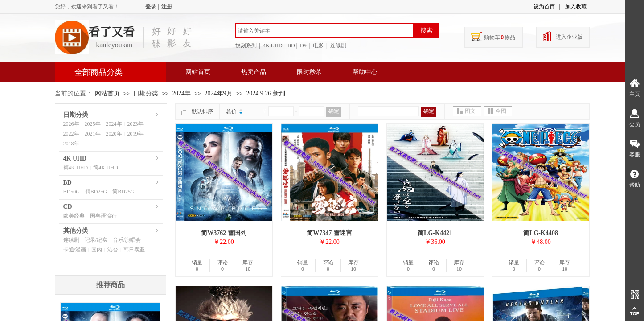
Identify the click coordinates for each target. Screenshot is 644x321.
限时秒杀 (309, 72)
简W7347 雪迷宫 (329, 233)
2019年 (135, 134)
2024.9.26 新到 (266, 93)
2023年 (135, 124)
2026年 (71, 124)
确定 (334, 111)
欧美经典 (74, 216)
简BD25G (123, 192)
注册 (167, 7)
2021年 (93, 134)
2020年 (114, 134)
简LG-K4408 (541, 233)
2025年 (93, 124)
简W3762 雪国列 (224, 233)
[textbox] (324, 31)
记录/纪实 (96, 240)
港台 (113, 250)
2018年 (71, 144)
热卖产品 (254, 72)
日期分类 (146, 93)
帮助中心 (365, 72)
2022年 (71, 134)
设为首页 (544, 7)
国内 (97, 250)
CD (68, 207)
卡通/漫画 (75, 250)
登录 (151, 7)
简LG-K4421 (435, 233)
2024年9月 (219, 93)
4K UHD (75, 158)
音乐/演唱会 (127, 240)
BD (68, 183)
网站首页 (198, 72)
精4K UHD (76, 168)
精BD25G (96, 192)
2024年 (181, 93)
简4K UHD (106, 168)
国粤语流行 (103, 216)
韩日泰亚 (134, 250)
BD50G (72, 192)
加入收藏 (576, 7)
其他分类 (76, 231)
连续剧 (71, 240)
